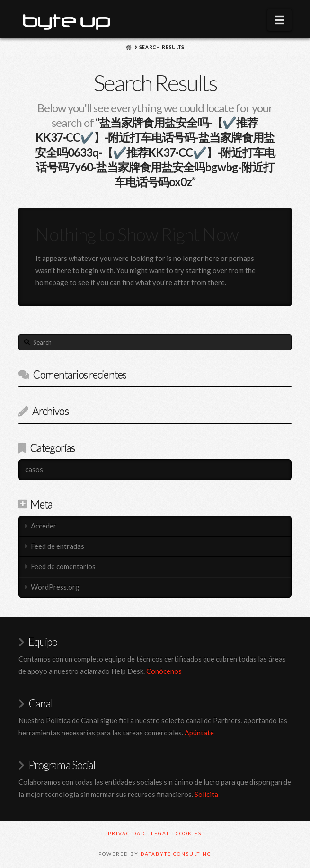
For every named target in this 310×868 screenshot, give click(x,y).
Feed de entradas (58, 546)
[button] (279, 20)
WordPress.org (55, 587)
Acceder (44, 526)
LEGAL (160, 833)
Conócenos (164, 671)
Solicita (206, 794)
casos (34, 469)
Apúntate (199, 733)
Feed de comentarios (63, 566)
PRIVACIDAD (127, 833)
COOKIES (189, 833)
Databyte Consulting (176, 854)
